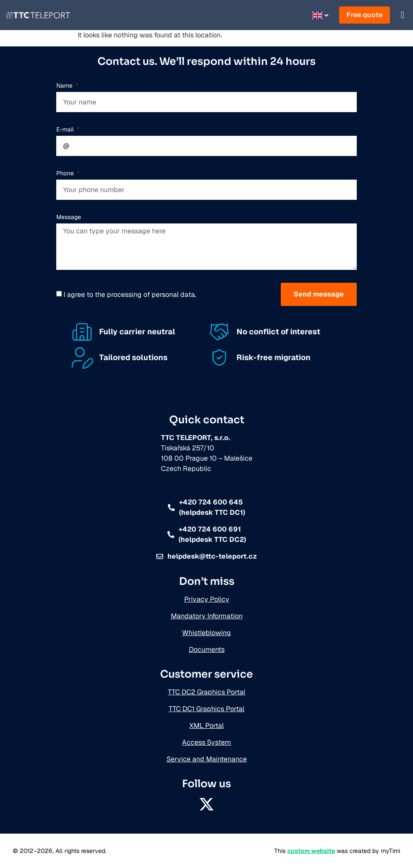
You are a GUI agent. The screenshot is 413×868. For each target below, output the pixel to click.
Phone (66, 173)
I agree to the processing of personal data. (130, 295)
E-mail (66, 129)
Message (69, 217)
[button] (402, 15)
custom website (311, 851)
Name (65, 86)
